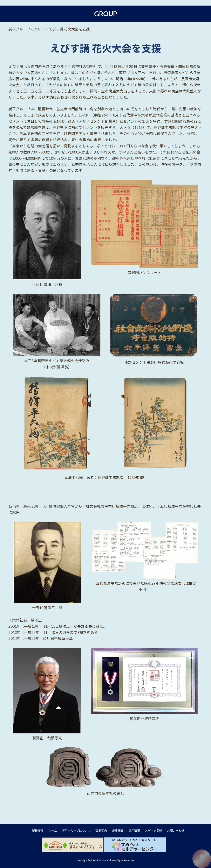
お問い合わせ (176, 831)
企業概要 (118, 831)
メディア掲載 (153, 831)
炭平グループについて (76, 831)
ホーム (53, 831)
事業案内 (101, 831)
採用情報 (134, 831)
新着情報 (38, 831)
